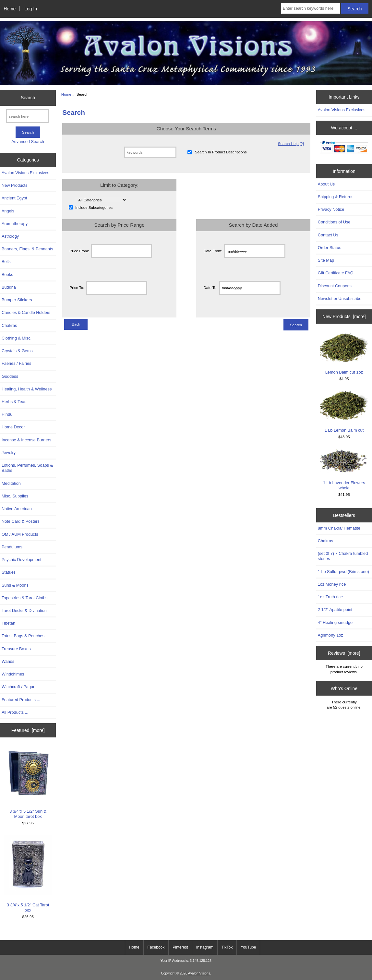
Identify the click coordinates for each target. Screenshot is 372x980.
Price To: (77, 288)
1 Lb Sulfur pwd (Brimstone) (343, 572)
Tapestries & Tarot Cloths (25, 598)
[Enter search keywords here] (311, 8)
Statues (9, 572)
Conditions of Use (334, 222)
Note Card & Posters (21, 521)
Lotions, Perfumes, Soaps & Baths (27, 468)
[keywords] (150, 152)
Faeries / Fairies (16, 363)
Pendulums (12, 547)
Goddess (10, 376)
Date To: (210, 288)
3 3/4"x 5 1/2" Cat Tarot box (28, 874)
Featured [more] (28, 730)
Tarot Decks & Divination (24, 610)
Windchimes (13, 674)
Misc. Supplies (15, 496)
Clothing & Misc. (17, 338)
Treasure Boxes (16, 649)
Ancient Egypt (14, 198)
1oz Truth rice (330, 597)
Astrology (10, 236)
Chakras (9, 325)
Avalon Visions (199, 973)
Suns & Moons (15, 585)
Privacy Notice (331, 209)
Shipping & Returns (336, 197)
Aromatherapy (15, 224)
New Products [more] (344, 317)
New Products (14, 185)
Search (28, 98)
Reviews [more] (344, 653)
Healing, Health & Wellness (27, 389)
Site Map (326, 260)
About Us (326, 184)
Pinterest (180, 947)
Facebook (156, 947)
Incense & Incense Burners (26, 440)
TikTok (227, 947)
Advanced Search (28, 142)
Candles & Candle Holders (26, 312)
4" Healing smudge (335, 622)
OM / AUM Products (20, 534)
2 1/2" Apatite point (335, 610)
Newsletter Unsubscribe (340, 299)
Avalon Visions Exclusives (25, 173)
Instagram (205, 947)
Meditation (11, 483)
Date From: (213, 251)
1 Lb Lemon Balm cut (344, 411)
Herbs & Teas (14, 402)
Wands (8, 661)
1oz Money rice (332, 584)
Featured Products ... (21, 700)
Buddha (9, 287)
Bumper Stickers (17, 300)
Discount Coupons (335, 286)
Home (10, 9)
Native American (17, 509)
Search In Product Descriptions (221, 152)
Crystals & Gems (17, 351)
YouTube (248, 947)
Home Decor (13, 427)
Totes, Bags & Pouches (23, 636)
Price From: (79, 251)
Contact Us (328, 235)
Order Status (330, 248)
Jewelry (9, 453)
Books (7, 275)
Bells (6, 262)
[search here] (28, 116)
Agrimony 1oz (330, 635)
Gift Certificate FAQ (336, 273)
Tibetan (8, 623)
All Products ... (15, 712)
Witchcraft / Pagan (18, 687)
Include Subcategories (94, 207)
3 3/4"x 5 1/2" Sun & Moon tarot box (28, 783)
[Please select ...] (101, 200)
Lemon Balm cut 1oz (344, 353)
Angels (8, 211)
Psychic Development (22, 560)
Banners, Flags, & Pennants (27, 249)
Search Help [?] (291, 143)
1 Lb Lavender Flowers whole (344, 469)
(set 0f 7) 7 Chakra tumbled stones (343, 556)
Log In (31, 9)
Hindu (7, 414)
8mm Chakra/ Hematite (339, 528)
